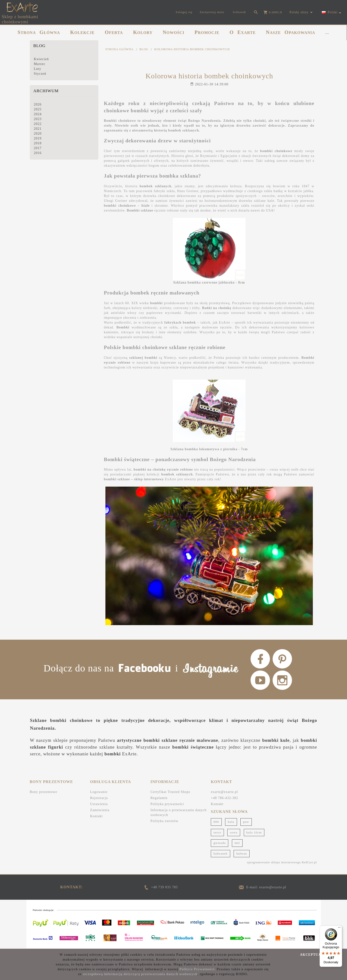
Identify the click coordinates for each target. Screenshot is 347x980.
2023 (38, 119)
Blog (39, 46)
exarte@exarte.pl (224, 792)
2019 (38, 138)
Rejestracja (99, 798)
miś (237, 843)
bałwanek (221, 853)
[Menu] (339, 929)
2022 (38, 124)
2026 (38, 104)
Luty (38, 69)
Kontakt (96, 816)
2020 (38, 134)
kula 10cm (254, 832)
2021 (38, 129)
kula (231, 822)
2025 (38, 109)
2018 (38, 143)
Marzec (40, 64)
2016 (38, 153)
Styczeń (40, 74)
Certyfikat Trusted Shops (170, 792)
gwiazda (220, 843)
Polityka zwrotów (164, 821)
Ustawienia (99, 804)
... (327, 33)
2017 (38, 148)
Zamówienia (100, 810)
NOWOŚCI (174, 32)
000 (216, 822)
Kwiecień (41, 59)
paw (246, 822)
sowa (234, 832)
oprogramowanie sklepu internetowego (274, 862)
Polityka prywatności (167, 804)
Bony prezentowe (43, 792)
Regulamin (159, 798)
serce (217, 832)
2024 (38, 114)
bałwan (242, 853)
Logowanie (99, 792)
